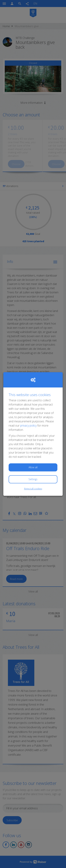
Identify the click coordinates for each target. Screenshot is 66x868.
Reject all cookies (33, 489)
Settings (33, 479)
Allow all (33, 467)
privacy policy (28, 426)
